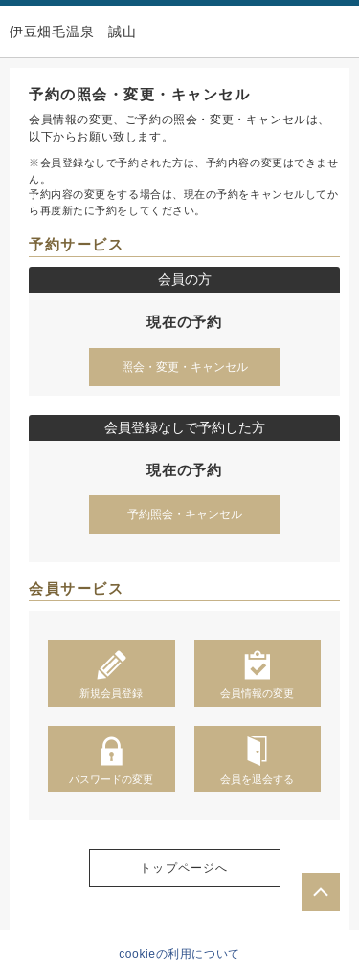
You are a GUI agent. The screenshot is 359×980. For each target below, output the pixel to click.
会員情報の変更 (257, 674)
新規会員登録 (111, 674)
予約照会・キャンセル (185, 514)
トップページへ (184, 868)
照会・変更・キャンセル (185, 367)
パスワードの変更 (111, 760)
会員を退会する (257, 760)
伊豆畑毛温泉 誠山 (73, 32)
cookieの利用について (179, 954)
